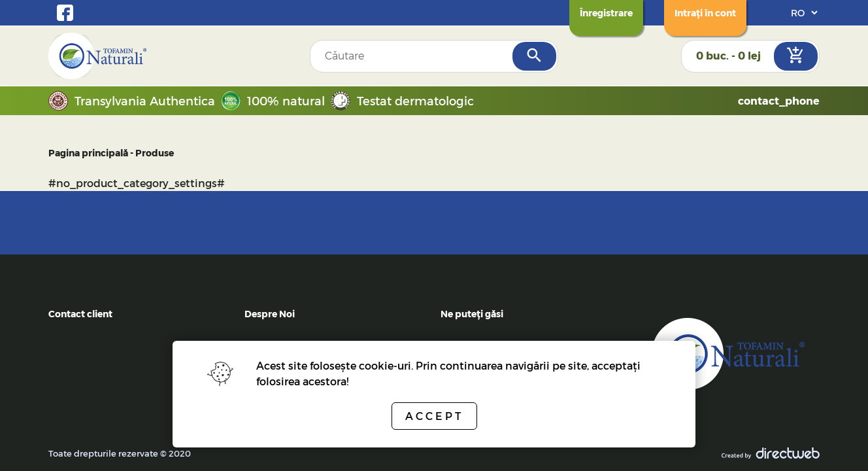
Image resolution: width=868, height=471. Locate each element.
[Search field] (412, 56)
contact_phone (779, 100)
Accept (434, 416)
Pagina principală (88, 153)
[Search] (534, 56)
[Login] (705, 13)
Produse (155, 153)
